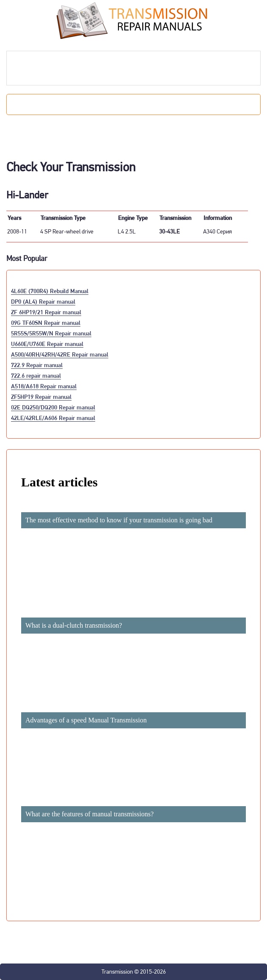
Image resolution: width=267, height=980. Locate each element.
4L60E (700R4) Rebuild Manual (50, 291)
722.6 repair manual (36, 375)
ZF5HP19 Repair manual (41, 397)
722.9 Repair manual (37, 365)
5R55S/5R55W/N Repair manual (51, 333)
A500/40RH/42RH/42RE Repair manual (60, 354)
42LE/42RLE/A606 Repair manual (53, 418)
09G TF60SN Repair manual (46, 323)
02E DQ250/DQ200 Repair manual (53, 407)
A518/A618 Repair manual (44, 386)
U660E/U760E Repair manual (47, 344)
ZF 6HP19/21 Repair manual (46, 312)
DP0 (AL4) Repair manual (43, 301)
